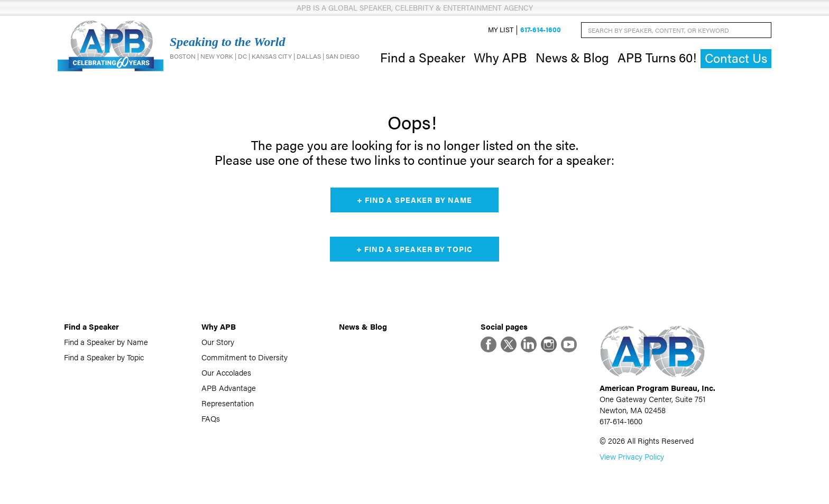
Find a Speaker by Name (106, 342)
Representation (228, 403)
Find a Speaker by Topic (104, 357)
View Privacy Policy (632, 456)
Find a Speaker (423, 57)
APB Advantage (229, 388)
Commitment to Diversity (245, 357)
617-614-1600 (541, 30)
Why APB (500, 57)
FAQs (211, 418)
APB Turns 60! (657, 57)
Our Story (218, 342)
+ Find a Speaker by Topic (414, 249)
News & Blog (572, 57)
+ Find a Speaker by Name (415, 200)
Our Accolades (226, 372)
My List (501, 30)
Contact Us (736, 58)
